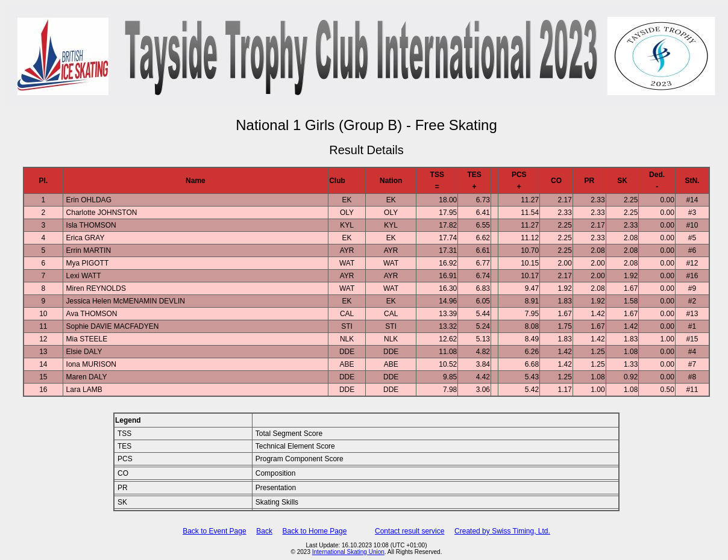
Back (264, 531)
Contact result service (409, 531)
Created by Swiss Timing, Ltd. (502, 531)
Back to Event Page (214, 531)
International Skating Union (348, 552)
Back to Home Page (315, 531)
